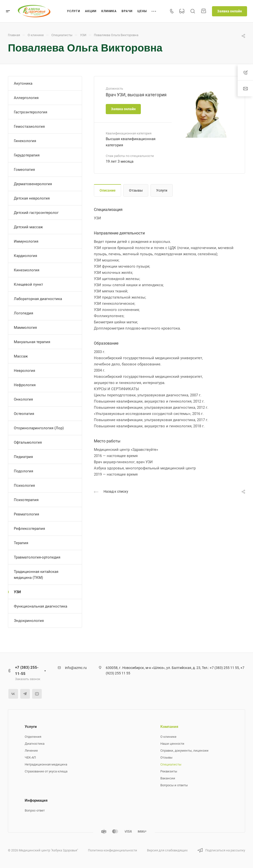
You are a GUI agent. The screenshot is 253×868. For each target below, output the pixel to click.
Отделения (33, 737)
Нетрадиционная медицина (46, 764)
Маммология (25, 328)
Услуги (162, 190)
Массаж (21, 356)
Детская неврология (32, 198)
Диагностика (35, 744)
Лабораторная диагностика (38, 299)
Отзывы (136, 190)
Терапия (21, 543)
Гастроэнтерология (31, 112)
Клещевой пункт (28, 284)
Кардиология (25, 256)
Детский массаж (28, 227)
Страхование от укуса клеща (46, 771)
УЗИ (17, 592)
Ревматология (26, 514)
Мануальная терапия (32, 342)
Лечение (31, 751)
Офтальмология (28, 442)
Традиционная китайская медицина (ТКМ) (36, 575)
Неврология (24, 371)
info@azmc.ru (76, 668)
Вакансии (168, 778)
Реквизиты (169, 771)
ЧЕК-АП (30, 757)
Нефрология (25, 385)
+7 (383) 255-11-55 (27, 671)
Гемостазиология (29, 127)
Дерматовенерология (33, 184)
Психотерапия (26, 500)
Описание (108, 190)
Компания (169, 727)
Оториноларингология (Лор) (39, 428)
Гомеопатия (24, 170)
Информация (36, 800)
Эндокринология (29, 621)
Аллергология (26, 98)
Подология (23, 471)
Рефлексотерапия (29, 529)
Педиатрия (23, 457)
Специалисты (171, 764)
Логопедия (23, 313)
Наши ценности (172, 744)
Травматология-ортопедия (37, 557)
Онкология (23, 399)
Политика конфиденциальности (113, 850)
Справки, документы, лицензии (184, 751)
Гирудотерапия (27, 155)
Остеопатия (24, 414)
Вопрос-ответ (35, 810)
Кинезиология (27, 270)
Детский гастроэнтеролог (36, 213)
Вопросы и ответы (174, 785)
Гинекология (25, 141)
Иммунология (26, 241)
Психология (24, 485)
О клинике (168, 737)
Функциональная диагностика (41, 606)
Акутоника (23, 83)
